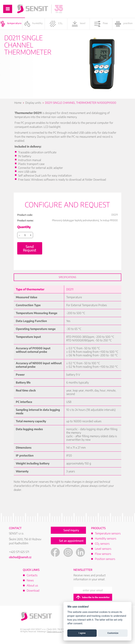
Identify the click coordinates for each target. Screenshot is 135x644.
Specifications (67, 280)
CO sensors (102, 547)
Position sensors (105, 562)
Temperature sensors (108, 537)
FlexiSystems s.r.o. (54, 635)
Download (33, 594)
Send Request (30, 251)
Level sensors (103, 552)
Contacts (32, 578)
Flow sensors (103, 557)
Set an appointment (71, 544)
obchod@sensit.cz (20, 560)
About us (32, 589)
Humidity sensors (106, 542)
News (30, 584)
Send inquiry (71, 533)
